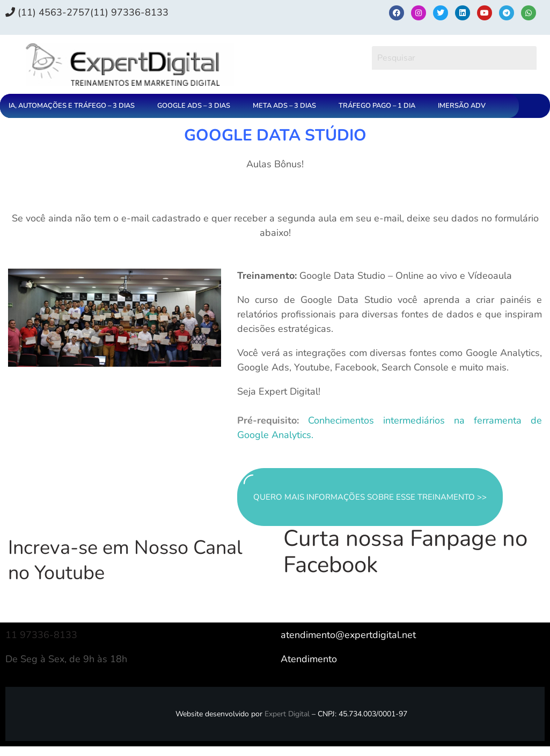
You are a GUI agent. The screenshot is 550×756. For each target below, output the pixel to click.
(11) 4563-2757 (48, 12)
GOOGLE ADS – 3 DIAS (194, 106)
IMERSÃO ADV (462, 106)
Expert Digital (287, 714)
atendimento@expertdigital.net (348, 635)
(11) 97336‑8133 (129, 12)
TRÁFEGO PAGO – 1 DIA (377, 106)
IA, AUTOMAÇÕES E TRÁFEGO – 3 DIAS (72, 106)
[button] (74, 106)
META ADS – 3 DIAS (284, 106)
